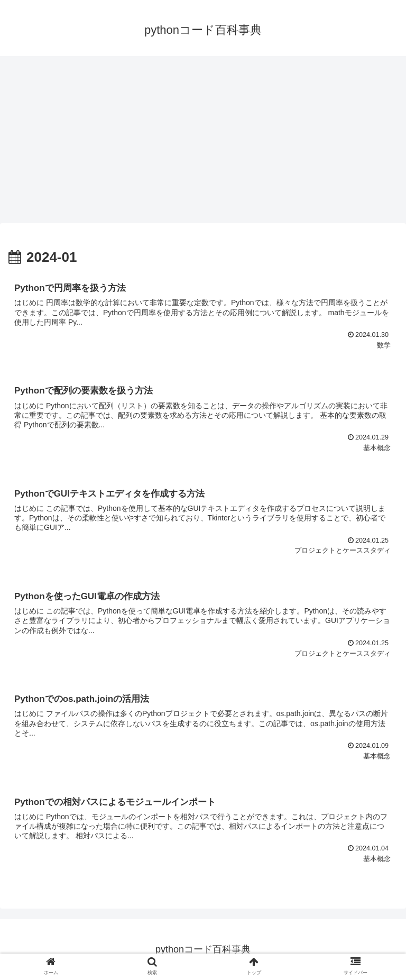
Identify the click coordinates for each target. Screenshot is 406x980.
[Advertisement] (203, 143)
